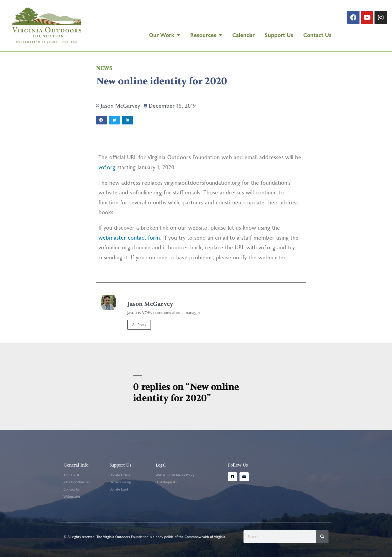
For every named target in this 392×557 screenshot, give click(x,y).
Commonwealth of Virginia (205, 537)
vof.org (107, 167)
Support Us (279, 35)
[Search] (322, 537)
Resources (206, 35)
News (104, 68)
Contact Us (317, 35)
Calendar (243, 35)
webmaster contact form (129, 238)
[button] (101, 120)
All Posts (139, 325)
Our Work (165, 35)
